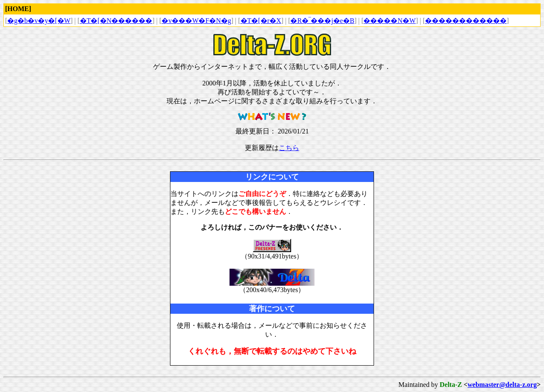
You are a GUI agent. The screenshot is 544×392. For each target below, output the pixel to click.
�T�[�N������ (116, 21)
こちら (289, 148)
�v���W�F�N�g (196, 21)
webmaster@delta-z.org (502, 385)
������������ (466, 21)
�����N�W (390, 21)
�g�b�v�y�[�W (39, 21)
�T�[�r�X (261, 21)
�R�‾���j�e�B (322, 21)
